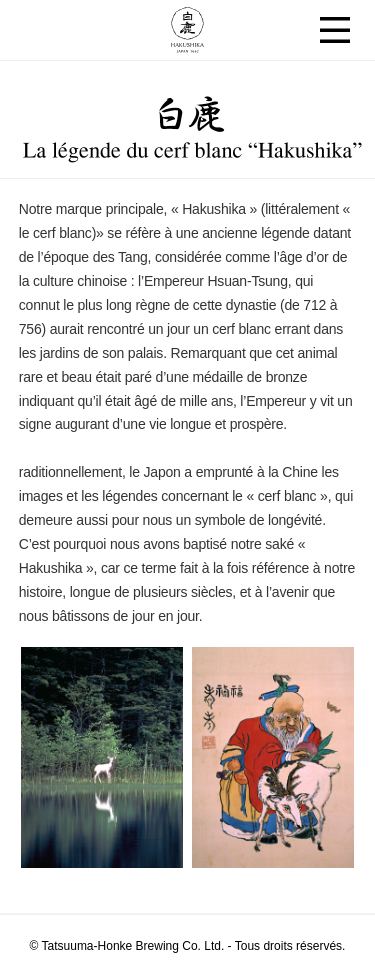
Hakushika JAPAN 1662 (187, 30)
